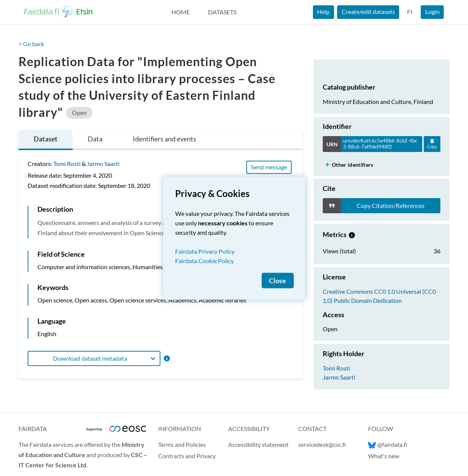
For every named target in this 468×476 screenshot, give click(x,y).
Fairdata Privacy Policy (205, 251)
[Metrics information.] (352, 234)
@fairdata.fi (388, 444)
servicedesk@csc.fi (322, 444)
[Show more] (327, 165)
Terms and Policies (182, 444)
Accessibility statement (258, 444)
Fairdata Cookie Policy (204, 260)
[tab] (46, 140)
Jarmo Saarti (103, 164)
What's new (384, 456)
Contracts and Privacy (187, 456)
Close (278, 280)
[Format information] (166, 358)
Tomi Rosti (67, 164)
